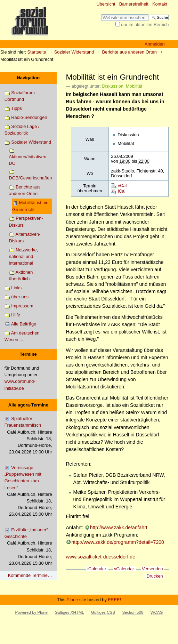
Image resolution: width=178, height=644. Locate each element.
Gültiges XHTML (69, 612)
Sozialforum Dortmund (20, 96)
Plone (72, 600)
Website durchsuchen (101, 14)
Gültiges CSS (103, 612)
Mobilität (134, 86)
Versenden (152, 569)
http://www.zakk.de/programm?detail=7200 (118, 542)
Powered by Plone (31, 612)
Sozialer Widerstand (74, 52)
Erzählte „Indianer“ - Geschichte (28, 547)
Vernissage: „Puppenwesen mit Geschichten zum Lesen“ (28, 491)
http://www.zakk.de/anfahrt (119, 528)
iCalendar (97, 569)
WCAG (157, 612)
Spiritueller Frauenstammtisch (28, 436)
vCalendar (124, 569)
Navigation (28, 78)
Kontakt (160, 4)
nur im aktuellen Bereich (145, 25)
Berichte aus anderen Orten (130, 52)
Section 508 (133, 612)
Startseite (37, 52)
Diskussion (113, 86)
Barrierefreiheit (134, 4)
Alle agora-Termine (28, 405)
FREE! (114, 600)
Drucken (155, 576)
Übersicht (106, 4)
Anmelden (155, 44)
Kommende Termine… (30, 575)
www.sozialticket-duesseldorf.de (100, 557)
